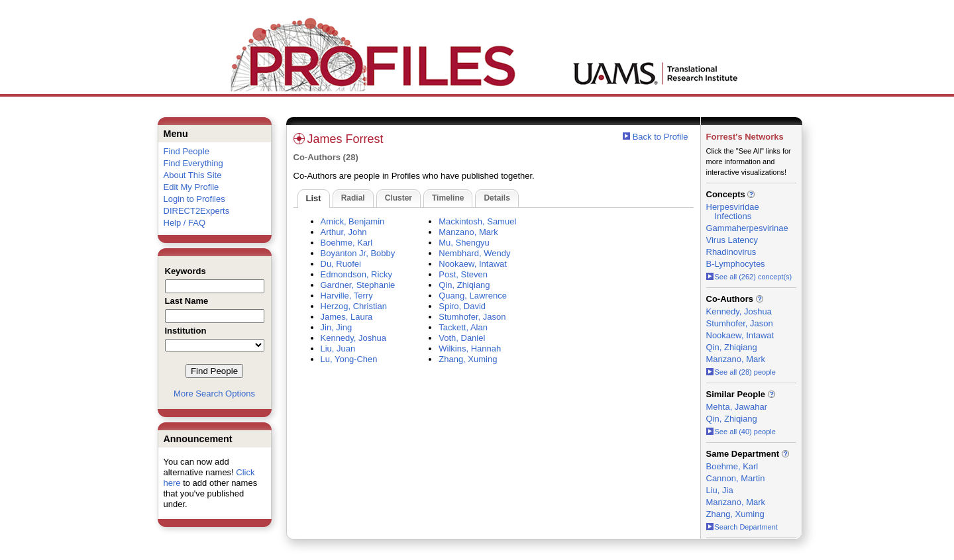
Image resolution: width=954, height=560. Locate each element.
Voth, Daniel (462, 338)
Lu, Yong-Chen (349, 359)
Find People (186, 151)
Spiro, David (462, 306)
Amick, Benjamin (353, 221)
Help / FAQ (185, 223)
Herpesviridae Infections (733, 211)
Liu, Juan (338, 349)
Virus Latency (732, 240)
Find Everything (193, 163)
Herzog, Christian (354, 306)
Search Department (742, 527)
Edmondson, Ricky (356, 274)
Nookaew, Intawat (473, 264)
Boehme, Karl (347, 243)
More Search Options (214, 394)
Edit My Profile (191, 187)
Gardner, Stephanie (358, 285)
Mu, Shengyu (464, 243)
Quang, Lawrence (473, 296)
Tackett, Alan (463, 327)
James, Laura (347, 317)
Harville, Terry (347, 296)
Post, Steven (463, 274)
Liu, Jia (720, 490)
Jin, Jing (337, 327)
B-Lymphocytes (736, 264)
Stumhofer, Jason (472, 317)
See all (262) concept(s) (749, 277)
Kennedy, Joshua (354, 338)
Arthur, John (344, 232)
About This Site (193, 175)
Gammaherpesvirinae (747, 228)
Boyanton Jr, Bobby (358, 253)
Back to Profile (661, 137)
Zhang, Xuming (468, 359)
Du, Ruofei (341, 264)
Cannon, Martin (736, 478)
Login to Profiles (194, 199)
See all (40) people (741, 432)
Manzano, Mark (468, 232)
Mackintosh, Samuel (477, 221)
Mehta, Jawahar (737, 407)
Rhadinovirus (731, 252)
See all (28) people (741, 372)
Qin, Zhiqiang (464, 285)
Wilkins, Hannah (470, 349)
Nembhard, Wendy (474, 253)
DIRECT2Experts (197, 211)
